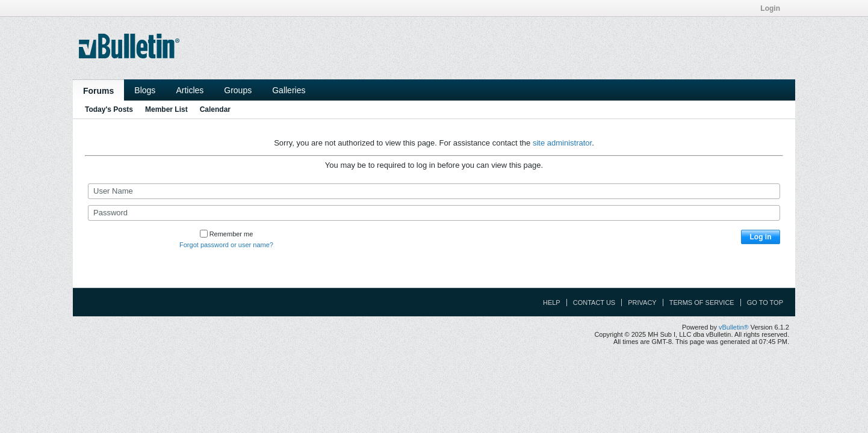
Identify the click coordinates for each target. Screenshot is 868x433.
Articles (190, 90)
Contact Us (594, 302)
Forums (98, 91)
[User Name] (434, 191)
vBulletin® (734, 327)
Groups (238, 90)
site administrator (562, 143)
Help (552, 302)
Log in (761, 237)
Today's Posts (109, 109)
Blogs (145, 90)
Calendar (215, 109)
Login (774, 8)
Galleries (289, 90)
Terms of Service (702, 302)
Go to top (765, 302)
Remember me (227, 234)
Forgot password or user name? (226, 245)
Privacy (642, 302)
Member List (166, 109)
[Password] (434, 213)
